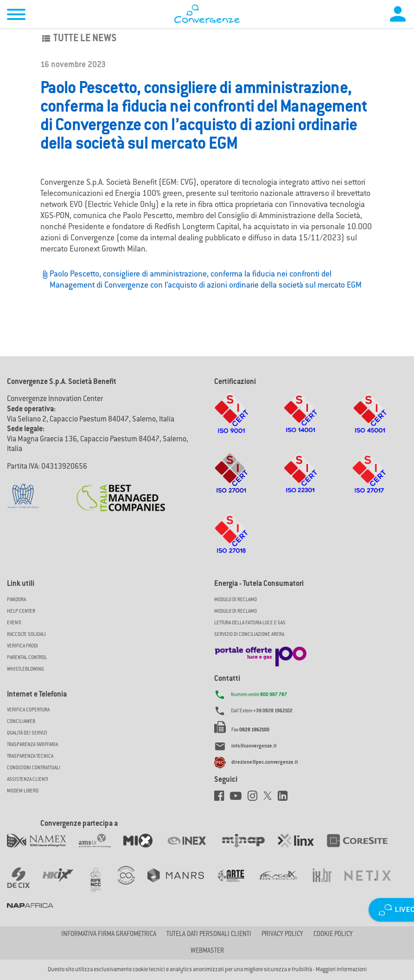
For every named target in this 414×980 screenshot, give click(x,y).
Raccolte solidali (26, 635)
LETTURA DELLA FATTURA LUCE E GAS (250, 623)
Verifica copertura (28, 710)
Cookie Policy (333, 935)
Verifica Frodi (22, 646)
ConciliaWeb (21, 722)
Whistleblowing (25, 669)
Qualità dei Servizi (27, 733)
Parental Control (27, 658)
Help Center (21, 612)
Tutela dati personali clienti (209, 935)
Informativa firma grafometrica (109, 935)
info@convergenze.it (254, 746)
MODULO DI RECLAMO (236, 600)
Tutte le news (78, 39)
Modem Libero (23, 791)
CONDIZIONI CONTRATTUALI (34, 768)
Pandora (16, 600)
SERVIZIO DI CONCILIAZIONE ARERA (249, 635)
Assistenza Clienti (28, 780)
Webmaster (207, 951)
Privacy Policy (282, 935)
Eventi (14, 623)
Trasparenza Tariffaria (32, 745)
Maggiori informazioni (341, 970)
